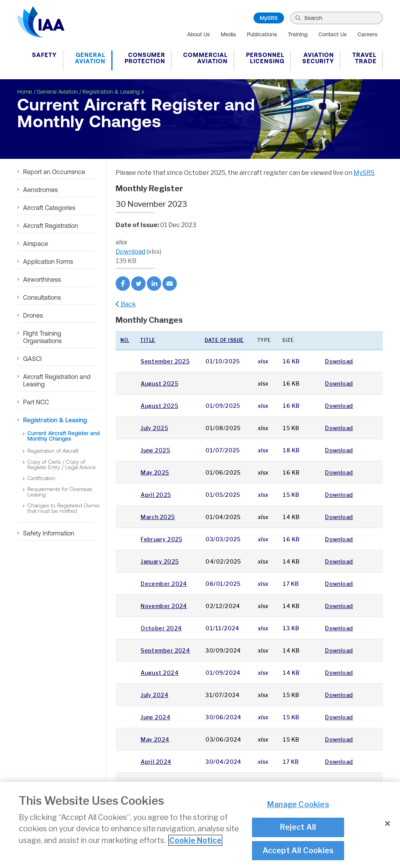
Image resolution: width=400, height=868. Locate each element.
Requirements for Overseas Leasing (60, 492)
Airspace (36, 244)
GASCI (32, 359)
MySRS (269, 18)
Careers (367, 34)
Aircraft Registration (51, 226)
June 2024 (155, 717)
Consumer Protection (145, 58)
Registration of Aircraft (53, 451)
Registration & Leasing (111, 92)
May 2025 (155, 472)
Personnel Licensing (265, 58)
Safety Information (49, 533)
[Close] (387, 825)
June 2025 (155, 450)
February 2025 (162, 539)
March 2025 (158, 517)
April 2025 (156, 495)
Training (298, 34)
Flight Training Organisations (42, 337)
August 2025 (159, 383)
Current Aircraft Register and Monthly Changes (63, 436)
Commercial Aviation (205, 58)
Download (130, 252)
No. (125, 340)
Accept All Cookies (298, 851)
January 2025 (160, 561)
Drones (33, 315)
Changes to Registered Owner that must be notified (63, 508)
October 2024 (161, 628)
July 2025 (154, 428)
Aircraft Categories (49, 208)
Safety (44, 55)
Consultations (42, 297)
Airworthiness (42, 279)
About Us (198, 34)
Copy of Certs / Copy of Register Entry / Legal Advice (62, 464)
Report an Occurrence (54, 172)
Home (25, 92)
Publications (262, 34)
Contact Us (332, 34)
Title (148, 340)
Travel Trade (364, 58)
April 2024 (156, 762)
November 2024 (164, 606)
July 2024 (154, 695)
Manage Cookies (298, 806)
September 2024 (165, 650)
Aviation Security (318, 58)
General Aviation (90, 58)
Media (228, 34)
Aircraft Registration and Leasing (57, 380)
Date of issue (224, 340)
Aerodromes (40, 190)
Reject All (298, 828)
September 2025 (165, 361)
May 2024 (155, 739)
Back (126, 304)
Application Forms (48, 261)
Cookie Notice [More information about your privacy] (195, 841)
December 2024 (164, 584)
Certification (41, 478)
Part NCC (36, 402)
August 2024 (160, 673)
